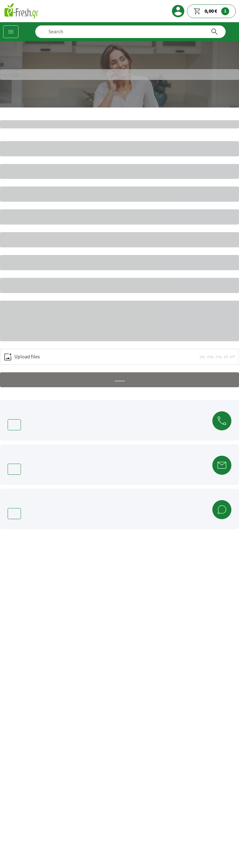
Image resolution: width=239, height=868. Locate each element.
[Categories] (11, 32)
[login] (178, 11)
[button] (119, 357)
